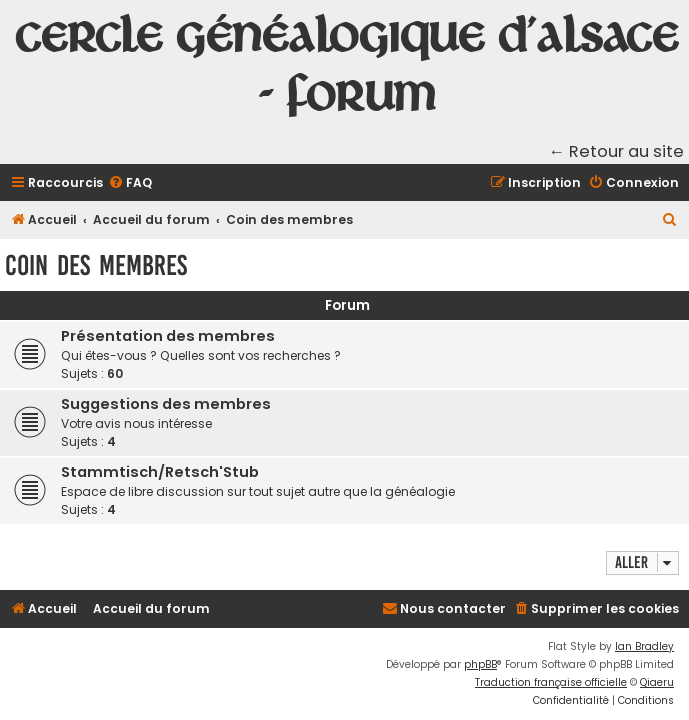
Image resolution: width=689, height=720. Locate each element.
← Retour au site (617, 151)
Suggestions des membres (166, 404)
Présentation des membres (168, 336)
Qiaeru (657, 682)
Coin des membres (96, 265)
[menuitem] (130, 183)
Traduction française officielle (551, 682)
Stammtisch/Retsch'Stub (160, 472)
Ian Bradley (644, 646)
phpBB (480, 664)
